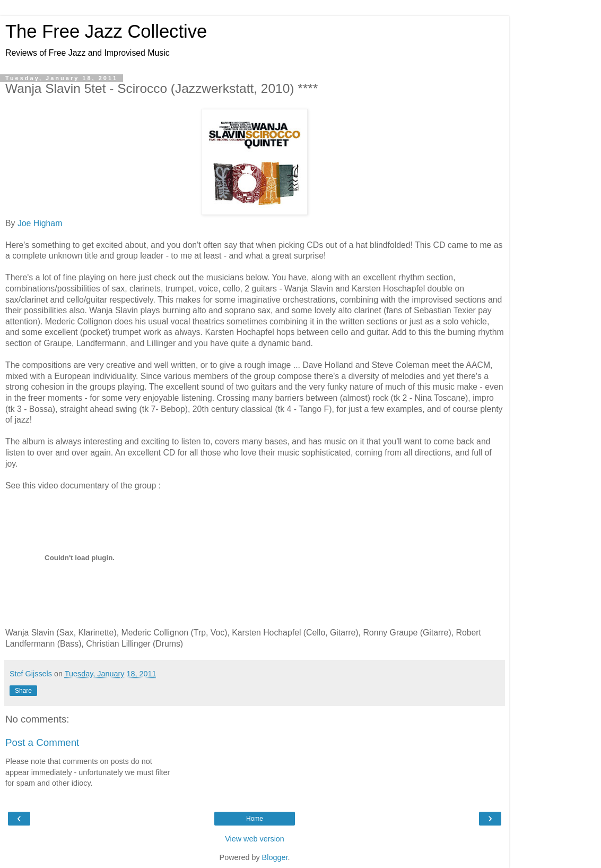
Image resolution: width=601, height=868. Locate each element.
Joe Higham (40, 223)
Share (23, 691)
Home (255, 819)
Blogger (275, 857)
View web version (255, 839)
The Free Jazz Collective (106, 31)
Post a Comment (42, 742)
